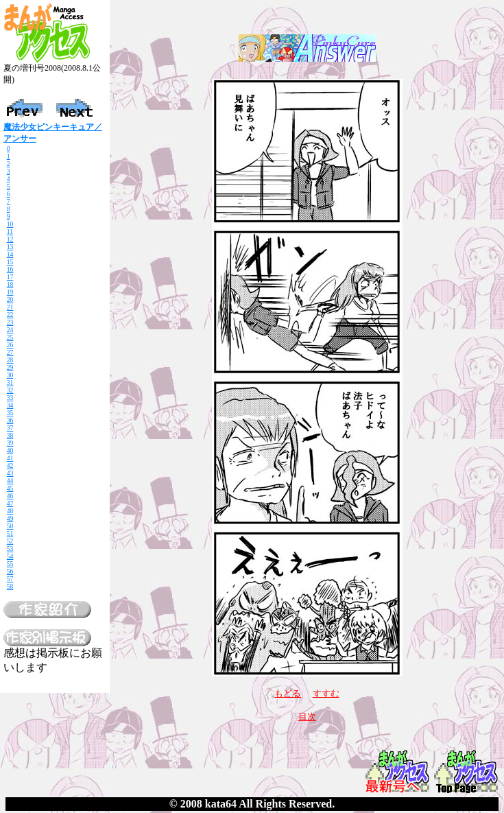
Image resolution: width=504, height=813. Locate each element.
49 (10, 518)
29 (10, 367)
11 (10, 232)
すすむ (326, 693)
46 (10, 496)
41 (10, 458)
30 (10, 375)
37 (10, 428)
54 (10, 556)
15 (10, 262)
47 (10, 503)
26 (10, 345)
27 (10, 352)
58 (10, 586)
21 (10, 307)
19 (10, 292)
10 (10, 224)
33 (10, 398)
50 (10, 526)
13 (10, 247)
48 (10, 511)
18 (10, 284)
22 (10, 315)
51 (10, 533)
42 (10, 466)
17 (10, 277)
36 (10, 420)
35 (10, 413)
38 (10, 435)
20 (10, 299)
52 (10, 541)
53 (10, 549)
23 (10, 322)
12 (10, 239)
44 (10, 481)
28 (10, 360)
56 (10, 571)
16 (10, 269)
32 (10, 390)
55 (10, 564)
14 (10, 254)
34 (10, 405)
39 (10, 443)
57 (10, 579)
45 (10, 488)
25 (10, 337)
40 (10, 450)
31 (10, 382)
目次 (307, 717)
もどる (288, 693)
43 (10, 473)
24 (10, 330)
